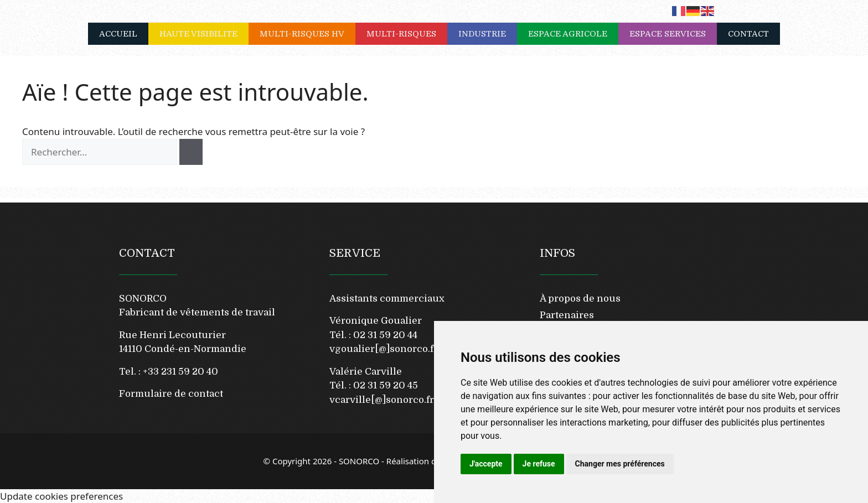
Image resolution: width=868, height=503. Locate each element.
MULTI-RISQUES (407, 34)
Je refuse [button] (539, 464)
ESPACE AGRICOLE (573, 34)
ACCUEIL (118, 34)
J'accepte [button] (486, 464)
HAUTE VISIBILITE (204, 34)
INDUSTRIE (488, 34)
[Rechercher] (191, 152)
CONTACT (748, 34)
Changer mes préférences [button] (620, 464)
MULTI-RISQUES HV (308, 34)
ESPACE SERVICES (673, 34)
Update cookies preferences (61, 496)
